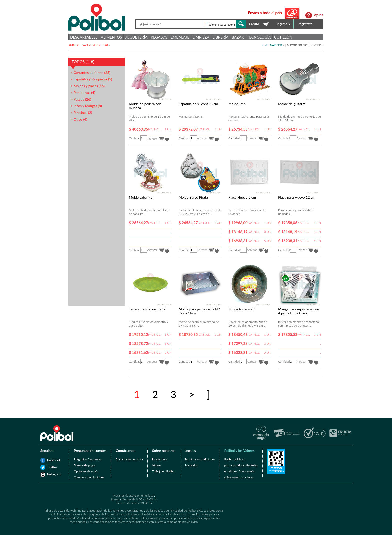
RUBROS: (75, 45)
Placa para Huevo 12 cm (297, 197)
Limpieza (201, 37)
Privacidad (191, 465)
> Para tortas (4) (83, 92)
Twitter (50, 467)
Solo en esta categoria (222, 24)
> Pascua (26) (81, 99)
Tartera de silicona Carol (147, 309)
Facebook (50, 460)
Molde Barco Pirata (193, 197)
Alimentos (112, 37)
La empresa (160, 459)
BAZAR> (87, 45)
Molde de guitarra (292, 104)
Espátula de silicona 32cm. (199, 104)
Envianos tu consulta (129, 459)
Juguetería (136, 37)
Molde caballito (141, 197)
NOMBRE (316, 45)
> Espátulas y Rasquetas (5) (91, 79)
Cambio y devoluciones (89, 477)
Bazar (238, 37)
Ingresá (282, 24)
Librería (221, 37)
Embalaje (180, 37)
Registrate (305, 24)
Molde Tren (237, 104)
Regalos (159, 37)
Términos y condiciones (200, 459)
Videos (157, 465)
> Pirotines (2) (81, 112)
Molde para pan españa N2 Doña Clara (199, 311)
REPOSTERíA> (102, 45)
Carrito (254, 24)
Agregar (152, 138)
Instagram (50, 474)
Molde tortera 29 (242, 309)
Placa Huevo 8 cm (242, 197)
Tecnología (259, 37)
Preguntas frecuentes (88, 459)
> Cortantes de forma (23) (90, 72)
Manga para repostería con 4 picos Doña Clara (299, 311)
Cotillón (283, 37)
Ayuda (319, 15)
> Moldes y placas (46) (88, 86)
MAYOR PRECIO (298, 45)
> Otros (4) (79, 119)
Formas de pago (84, 465)
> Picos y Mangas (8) (86, 106)
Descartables (84, 37)
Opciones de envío (86, 471)
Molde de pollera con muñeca (145, 106)
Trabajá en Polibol (164, 471)
